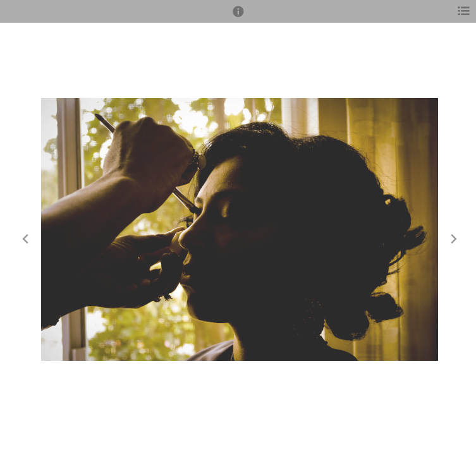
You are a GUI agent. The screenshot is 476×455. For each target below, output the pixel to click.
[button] (238, 17)
